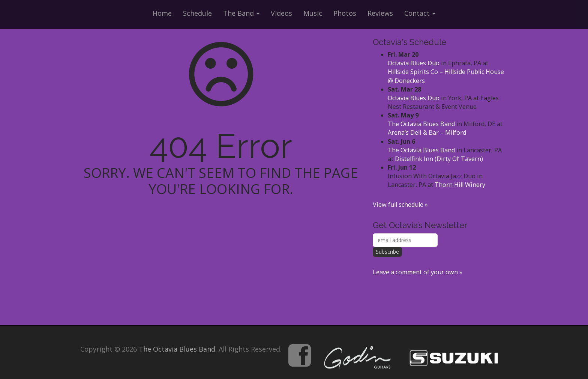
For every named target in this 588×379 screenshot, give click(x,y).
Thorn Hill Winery (460, 185)
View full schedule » (400, 205)
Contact (420, 13)
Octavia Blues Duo (414, 63)
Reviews (380, 13)
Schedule (197, 13)
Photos (345, 13)
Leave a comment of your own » (418, 272)
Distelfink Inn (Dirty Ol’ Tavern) (439, 159)
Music (313, 13)
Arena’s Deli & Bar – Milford (427, 132)
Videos (281, 13)
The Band (241, 13)
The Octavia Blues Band (421, 124)
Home (162, 13)
